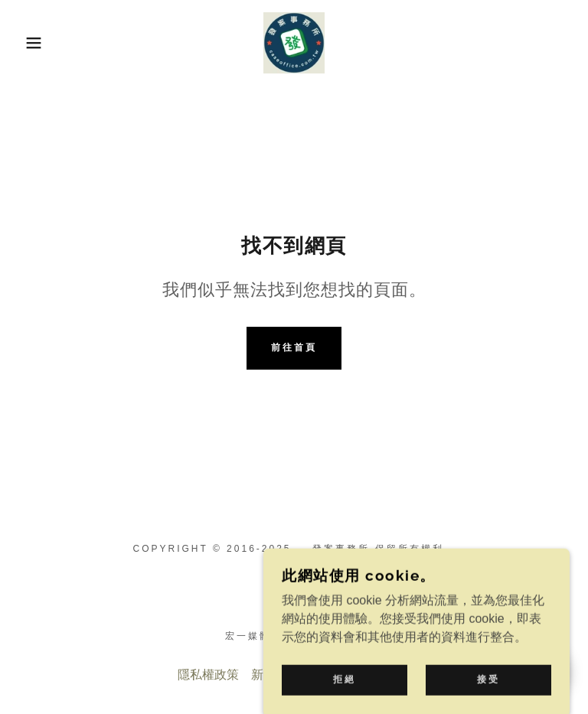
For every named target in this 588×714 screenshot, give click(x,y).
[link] (294, 43)
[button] (29, 43)
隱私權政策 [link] (208, 675)
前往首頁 (294, 347)
